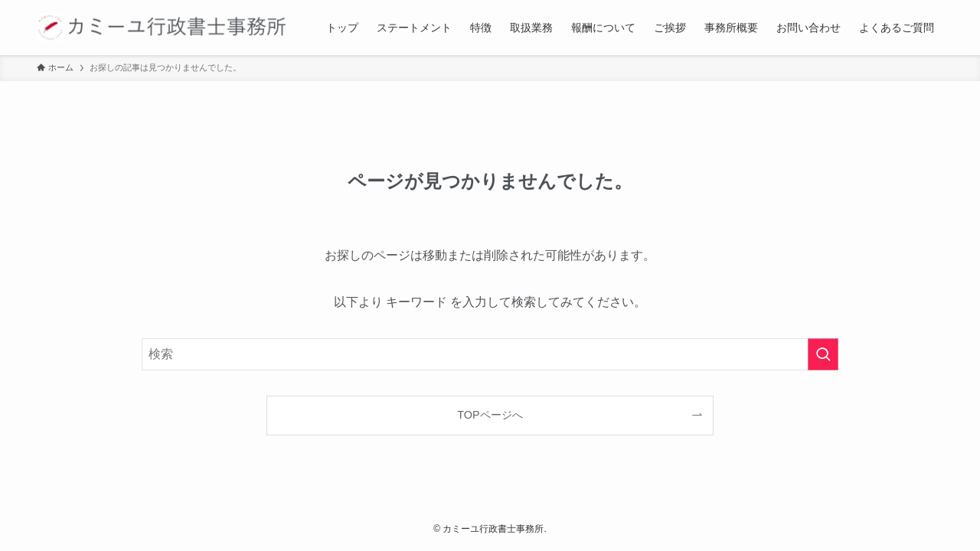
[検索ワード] (490, 354)
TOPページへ (490, 415)
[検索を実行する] (823, 354)
